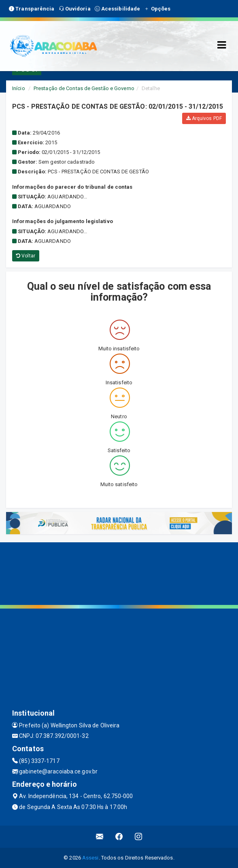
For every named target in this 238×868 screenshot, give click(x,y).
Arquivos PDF (204, 118)
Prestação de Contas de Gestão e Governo (84, 88)
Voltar (26, 256)
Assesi (90, 858)
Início (19, 88)
